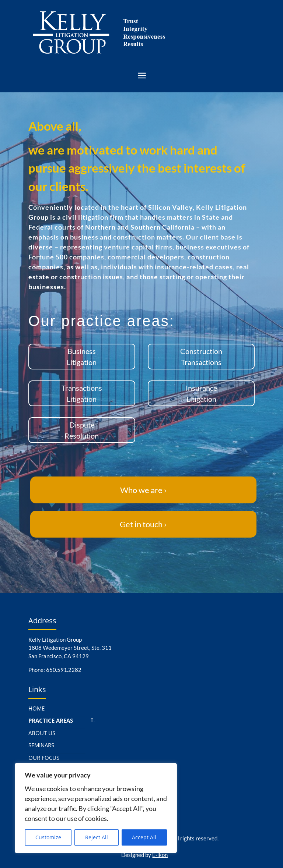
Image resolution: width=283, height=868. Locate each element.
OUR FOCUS (44, 758)
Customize (48, 837)
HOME (36, 708)
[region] (96, 808)
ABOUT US (42, 733)
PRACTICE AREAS (51, 720)
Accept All (144, 837)
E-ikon (160, 855)
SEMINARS (41, 745)
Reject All (97, 837)
